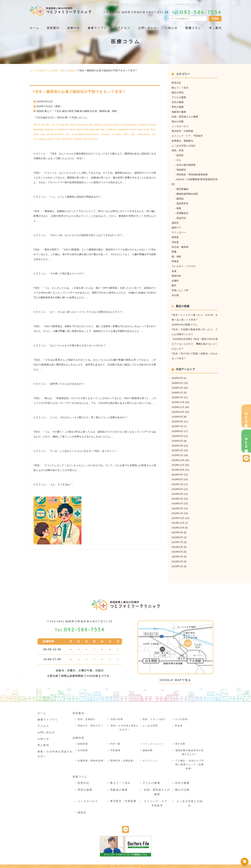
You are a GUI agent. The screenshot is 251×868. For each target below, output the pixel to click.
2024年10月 (178, 467)
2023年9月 (177, 530)
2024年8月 (177, 477)
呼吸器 (175, 260)
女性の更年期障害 (186, 164)
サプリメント (150, 758)
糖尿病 (180, 198)
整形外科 (176, 275)
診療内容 (74, 28)
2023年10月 (178, 525)
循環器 (175, 236)
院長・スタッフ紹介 (154, 716)
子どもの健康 (179, 97)
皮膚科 (175, 279)
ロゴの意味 (181, 716)
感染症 (175, 222)
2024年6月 (177, 487)
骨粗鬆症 (181, 169)
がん (179, 159)
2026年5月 (177, 376)
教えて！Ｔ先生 (53, 111)
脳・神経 (112, 111)
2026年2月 (177, 391)
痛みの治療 (178, 121)
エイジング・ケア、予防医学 (187, 135)
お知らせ (171, 28)
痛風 (179, 207)
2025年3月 (177, 444)
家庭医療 (83, 741)
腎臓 (174, 251)
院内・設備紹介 (87, 716)
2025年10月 (178, 410)
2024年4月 (177, 496)
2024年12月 (178, 458)
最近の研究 (68, 111)
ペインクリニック (153, 741)
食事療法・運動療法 (182, 140)
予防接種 (115, 747)
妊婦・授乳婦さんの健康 (185, 116)
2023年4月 (177, 554)
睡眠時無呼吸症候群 (187, 193)
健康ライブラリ (99, 28)
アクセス (124, 28)
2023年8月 (177, 535)
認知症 (40, 111)
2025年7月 (177, 424)
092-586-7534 (80, 627)
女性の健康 (178, 102)
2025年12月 (178, 400)
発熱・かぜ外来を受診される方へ (125, 725)
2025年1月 (177, 453)
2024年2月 (177, 506)
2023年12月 (178, 515)
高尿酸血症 (182, 212)
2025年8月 (177, 420)
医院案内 (53, 28)
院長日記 (176, 83)
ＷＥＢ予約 (246, 416)
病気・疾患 (178, 150)
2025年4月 (177, 439)
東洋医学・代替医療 (182, 131)
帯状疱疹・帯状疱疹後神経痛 (192, 174)
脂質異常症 (182, 203)
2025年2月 (177, 448)
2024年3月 (177, 501)
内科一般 (115, 741)
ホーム (34, 28)
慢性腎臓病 (182, 188)
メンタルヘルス (180, 126)
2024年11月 (178, 463)
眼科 (174, 284)
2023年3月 (177, 559)
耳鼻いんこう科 (180, 289)
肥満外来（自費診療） (123, 758)
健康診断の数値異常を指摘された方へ (190, 749)
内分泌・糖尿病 (98, 111)
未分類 (175, 294)
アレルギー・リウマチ (184, 265)
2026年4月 (177, 381)
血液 (174, 270)
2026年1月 (177, 396)
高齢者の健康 (82, 111)
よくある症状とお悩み (184, 145)
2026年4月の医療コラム (185, 323)
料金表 (179, 723)
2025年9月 (177, 415)
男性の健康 (178, 107)
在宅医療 (83, 747)
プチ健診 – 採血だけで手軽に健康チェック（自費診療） (190, 762)
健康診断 (148, 747)
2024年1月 (177, 511)
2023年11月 (178, 520)
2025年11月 (178, 405)
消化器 (175, 241)
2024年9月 (177, 472)
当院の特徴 (117, 716)
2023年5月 (177, 549)
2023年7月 (177, 539)
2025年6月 (177, 429)
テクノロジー (179, 231)
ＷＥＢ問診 (246, 441)
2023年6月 (177, 544)
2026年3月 (177, 386)
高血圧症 (181, 217)
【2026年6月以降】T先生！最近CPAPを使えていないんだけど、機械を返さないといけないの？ (195, 342)
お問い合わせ (148, 28)
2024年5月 (177, 491)
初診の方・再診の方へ (90, 723)
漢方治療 (180, 741)
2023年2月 (177, 563)
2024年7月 (177, 482)
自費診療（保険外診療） (92, 758)
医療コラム (193, 28)
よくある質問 (150, 723)
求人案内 (215, 28)
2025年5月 (177, 434)
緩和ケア (176, 227)
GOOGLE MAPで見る (175, 677)
